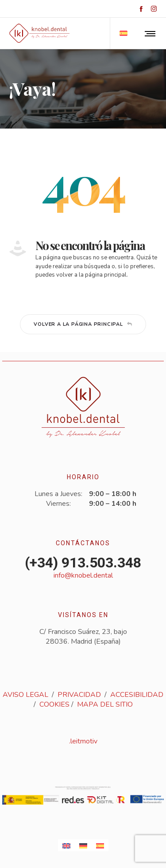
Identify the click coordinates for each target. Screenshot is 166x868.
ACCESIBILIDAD (137, 695)
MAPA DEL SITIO (105, 704)
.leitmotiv (83, 741)
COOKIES (54, 704)
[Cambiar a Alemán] (83, 845)
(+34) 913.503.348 (83, 563)
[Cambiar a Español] (100, 845)
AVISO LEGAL (25, 695)
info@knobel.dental (83, 575)
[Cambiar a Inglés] (66, 845)
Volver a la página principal (83, 324)
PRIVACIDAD (79, 695)
